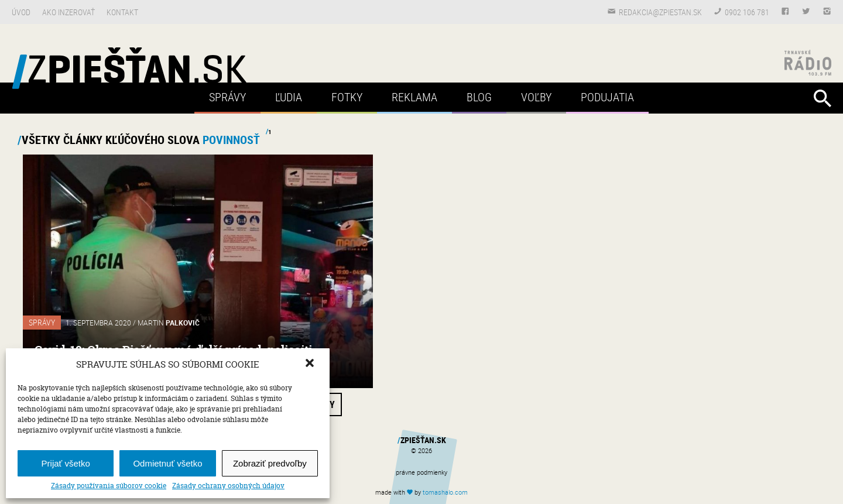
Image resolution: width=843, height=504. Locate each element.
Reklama (414, 97)
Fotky (347, 97)
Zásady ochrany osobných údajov (228, 486)
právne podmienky (421, 472)
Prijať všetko (66, 463)
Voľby (536, 97)
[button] (311, 364)
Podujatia (607, 97)
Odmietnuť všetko (167, 463)
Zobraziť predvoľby (270, 463)
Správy (227, 97)
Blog (479, 97)
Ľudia (289, 97)
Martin (169, 323)
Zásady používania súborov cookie (109, 486)
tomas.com (445, 492)
